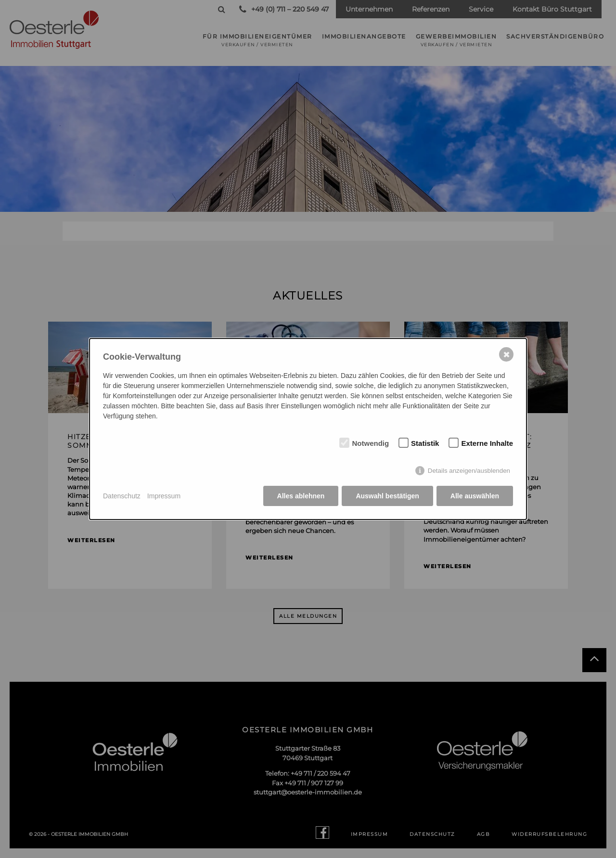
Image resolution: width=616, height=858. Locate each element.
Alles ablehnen (301, 496)
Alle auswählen (475, 496)
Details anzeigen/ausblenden (469, 471)
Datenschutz (122, 496)
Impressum (164, 496)
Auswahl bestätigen (387, 496)
